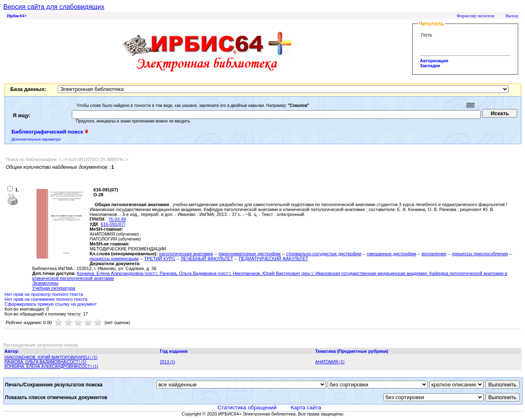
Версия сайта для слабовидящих (54, 7)
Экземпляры (46, 283)
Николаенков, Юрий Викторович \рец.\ (273, 273)
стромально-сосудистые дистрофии (324, 254)
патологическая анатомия (186, 254)
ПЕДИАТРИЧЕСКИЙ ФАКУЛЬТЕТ (274, 259)
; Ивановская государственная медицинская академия (370, 273)
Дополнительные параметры (36, 139)
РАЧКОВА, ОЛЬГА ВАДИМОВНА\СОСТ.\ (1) (46, 362)
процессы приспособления (480, 254)
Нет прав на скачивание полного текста (46, 299)
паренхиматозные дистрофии (250, 254)
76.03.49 (117, 219)
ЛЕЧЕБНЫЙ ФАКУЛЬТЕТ (207, 259)
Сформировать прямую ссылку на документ (51, 304)
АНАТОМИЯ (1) (330, 362)
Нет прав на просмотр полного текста (44, 294)
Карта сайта (306, 408)
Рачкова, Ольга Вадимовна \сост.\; (196, 273)
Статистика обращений (247, 408)
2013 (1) (168, 362)
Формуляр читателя (475, 16)
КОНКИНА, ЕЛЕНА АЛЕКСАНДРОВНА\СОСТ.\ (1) (51, 367)
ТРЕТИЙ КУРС (160, 259)
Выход (512, 16)
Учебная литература (54, 288)
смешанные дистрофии (392, 254)
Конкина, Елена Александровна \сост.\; (118, 273)
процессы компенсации (114, 259)
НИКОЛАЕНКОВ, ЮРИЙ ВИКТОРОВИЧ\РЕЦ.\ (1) (51, 358)
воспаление (434, 254)
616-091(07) (113, 224)
